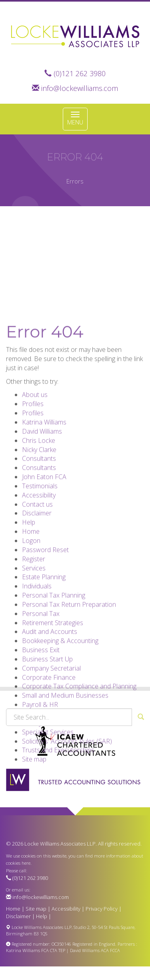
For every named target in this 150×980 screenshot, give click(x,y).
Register (34, 601)
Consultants (39, 501)
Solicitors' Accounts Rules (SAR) (67, 783)
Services (34, 610)
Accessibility (39, 538)
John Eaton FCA (44, 519)
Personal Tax (41, 656)
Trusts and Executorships (58, 793)
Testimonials (40, 528)
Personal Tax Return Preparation (69, 647)
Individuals (37, 629)
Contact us (37, 546)
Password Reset (45, 592)
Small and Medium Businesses (65, 738)
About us (35, 437)
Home (31, 574)
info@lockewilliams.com (80, 88)
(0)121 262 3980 (80, 73)
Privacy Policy (102, 909)
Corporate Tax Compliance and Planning (79, 729)
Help (29, 565)
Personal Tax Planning (54, 638)
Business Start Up (47, 702)
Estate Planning (44, 619)
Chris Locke (39, 483)
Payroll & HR (40, 747)
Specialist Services (48, 775)
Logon (31, 583)
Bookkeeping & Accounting (60, 683)
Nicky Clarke (39, 492)
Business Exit (41, 692)
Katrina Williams (44, 465)
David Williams (42, 474)
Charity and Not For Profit (59, 765)
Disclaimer (37, 556)
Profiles (33, 446)
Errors (75, 181)
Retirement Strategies (53, 665)
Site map (34, 802)
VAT (28, 756)
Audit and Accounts (50, 674)
